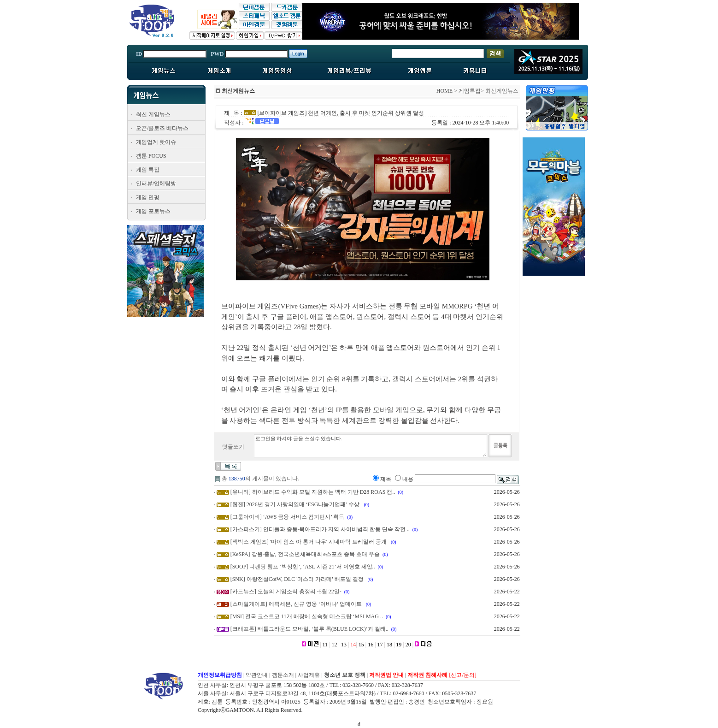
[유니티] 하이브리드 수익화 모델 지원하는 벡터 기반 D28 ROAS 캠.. (313, 492)
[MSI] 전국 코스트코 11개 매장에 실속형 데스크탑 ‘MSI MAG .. (307, 616)
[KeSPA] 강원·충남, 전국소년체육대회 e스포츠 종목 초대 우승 (305, 554)
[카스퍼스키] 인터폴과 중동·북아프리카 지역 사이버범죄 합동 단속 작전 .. (320, 529)
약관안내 (257, 675)
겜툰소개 (283, 675)
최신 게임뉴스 (153, 114)
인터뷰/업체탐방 (156, 183)
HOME (444, 91)
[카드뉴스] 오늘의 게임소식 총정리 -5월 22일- (286, 592)
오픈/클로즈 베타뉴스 (162, 128)
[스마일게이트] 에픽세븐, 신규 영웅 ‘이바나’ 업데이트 (297, 604)
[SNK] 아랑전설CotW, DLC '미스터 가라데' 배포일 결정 (298, 579)
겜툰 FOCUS (151, 156)
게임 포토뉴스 (153, 211)
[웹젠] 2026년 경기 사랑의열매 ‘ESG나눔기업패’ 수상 (296, 504)
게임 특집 (148, 170)
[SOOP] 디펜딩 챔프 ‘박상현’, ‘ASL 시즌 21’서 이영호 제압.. (303, 567)
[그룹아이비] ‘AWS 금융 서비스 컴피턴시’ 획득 (288, 517)
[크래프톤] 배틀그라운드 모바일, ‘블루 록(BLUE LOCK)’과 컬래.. (309, 629)
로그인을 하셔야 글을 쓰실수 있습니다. (371, 446)
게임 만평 (148, 197)
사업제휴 (309, 675)
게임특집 (470, 91)
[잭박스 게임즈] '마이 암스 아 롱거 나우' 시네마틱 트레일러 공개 (309, 542)
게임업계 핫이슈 (156, 142)
